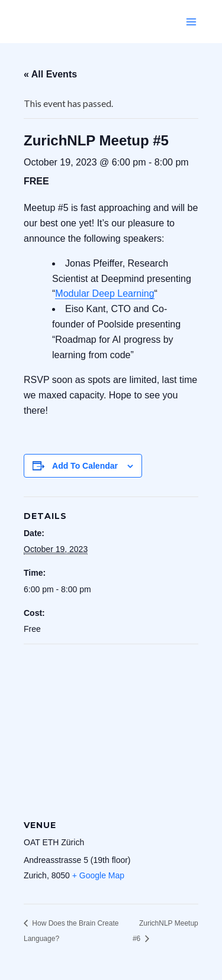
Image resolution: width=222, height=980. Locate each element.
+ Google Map (98, 875)
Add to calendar (85, 466)
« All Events (50, 74)
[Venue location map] (111, 730)
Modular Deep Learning (104, 293)
